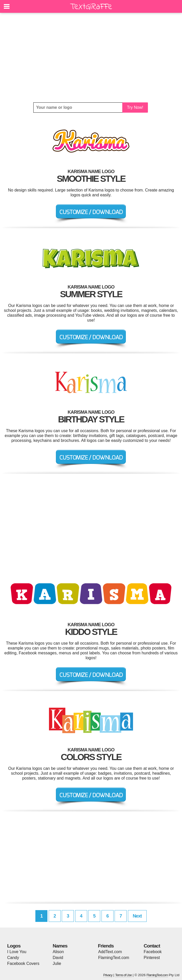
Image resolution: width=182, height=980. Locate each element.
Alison (58, 952)
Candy (13, 958)
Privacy (108, 975)
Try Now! (135, 107)
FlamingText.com (114, 958)
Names (60, 946)
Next (137, 916)
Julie (57, 963)
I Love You (17, 952)
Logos (14, 946)
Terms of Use (123, 975)
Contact (152, 946)
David (58, 958)
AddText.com (110, 952)
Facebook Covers (23, 963)
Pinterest (152, 958)
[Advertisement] (91, 58)
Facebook (153, 952)
